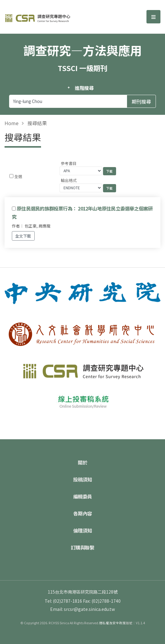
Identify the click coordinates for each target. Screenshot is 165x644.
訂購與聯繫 (83, 547)
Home (12, 123)
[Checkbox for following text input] (11, 176)
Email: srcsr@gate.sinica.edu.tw (82, 609)
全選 (18, 176)
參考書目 (69, 163)
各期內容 (83, 513)
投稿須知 (83, 479)
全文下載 (23, 236)
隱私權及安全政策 (112, 623)
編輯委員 (83, 496)
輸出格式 (69, 180)
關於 (82, 462)
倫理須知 (83, 530)
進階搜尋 (84, 88)
